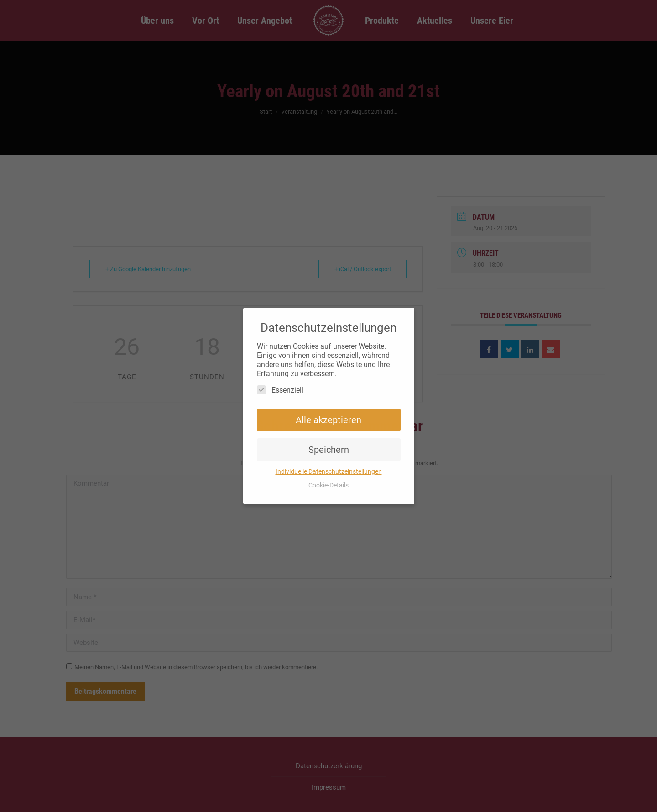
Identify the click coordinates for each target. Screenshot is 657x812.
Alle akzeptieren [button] (328, 420)
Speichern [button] (329, 450)
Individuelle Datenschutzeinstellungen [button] (329, 471)
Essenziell (280, 390)
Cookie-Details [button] (328, 485)
